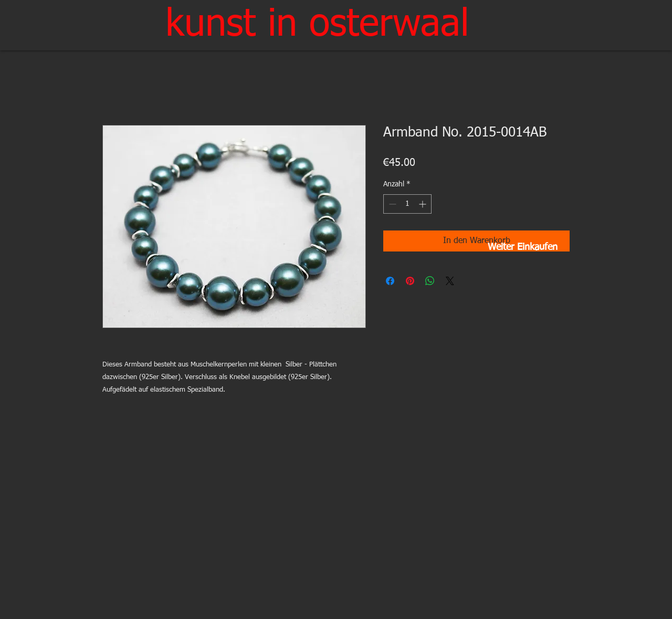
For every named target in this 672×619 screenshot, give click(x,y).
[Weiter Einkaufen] (523, 248)
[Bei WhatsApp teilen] (430, 281)
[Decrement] (391, 204)
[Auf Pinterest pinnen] (410, 281)
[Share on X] (450, 281)
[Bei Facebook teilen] (390, 281)
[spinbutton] (407, 204)
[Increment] (423, 204)
